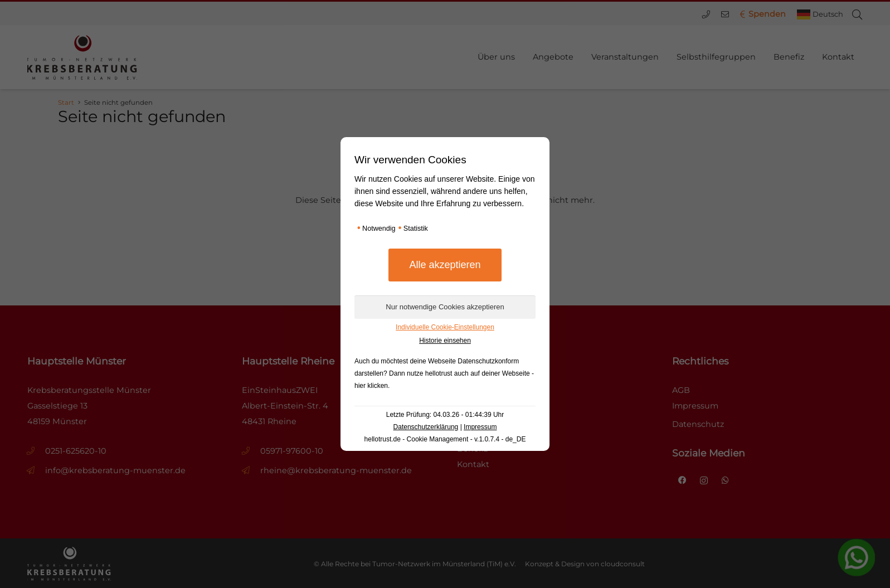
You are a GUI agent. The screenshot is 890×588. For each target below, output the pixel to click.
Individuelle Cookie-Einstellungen (445, 327)
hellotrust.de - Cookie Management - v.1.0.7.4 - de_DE (445, 439)
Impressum (480, 427)
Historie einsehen (445, 341)
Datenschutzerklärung (426, 427)
